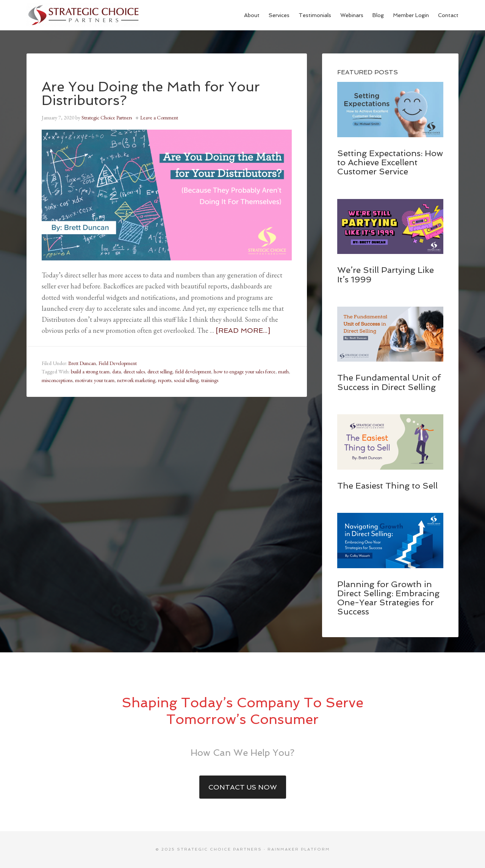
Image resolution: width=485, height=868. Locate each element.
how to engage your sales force (245, 371)
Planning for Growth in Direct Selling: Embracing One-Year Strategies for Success (388, 598)
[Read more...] (243, 330)
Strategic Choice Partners (83, 15)
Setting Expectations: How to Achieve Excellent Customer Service (390, 162)
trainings (210, 380)
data (117, 371)
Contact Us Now (243, 787)
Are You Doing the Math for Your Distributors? (151, 93)
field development (193, 371)
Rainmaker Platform (299, 849)
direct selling (160, 371)
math (283, 371)
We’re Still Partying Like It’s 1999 (386, 274)
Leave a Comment (159, 118)
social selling (186, 380)
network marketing (136, 380)
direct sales (134, 371)
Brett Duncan (82, 363)
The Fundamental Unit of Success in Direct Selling (389, 382)
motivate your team (95, 380)
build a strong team (90, 371)
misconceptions (57, 380)
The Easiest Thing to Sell (387, 486)
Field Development (118, 363)
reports (165, 380)
